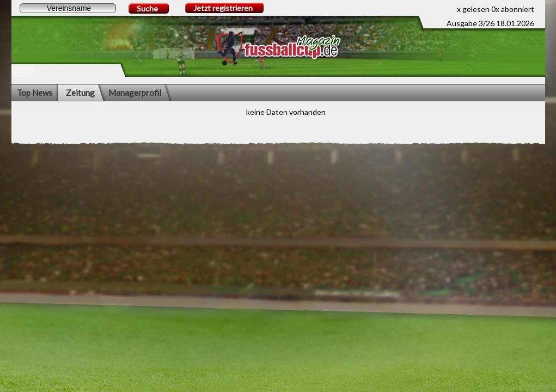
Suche (147, 8)
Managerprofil (135, 93)
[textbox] (68, 8)
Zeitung (80, 93)
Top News (35, 93)
